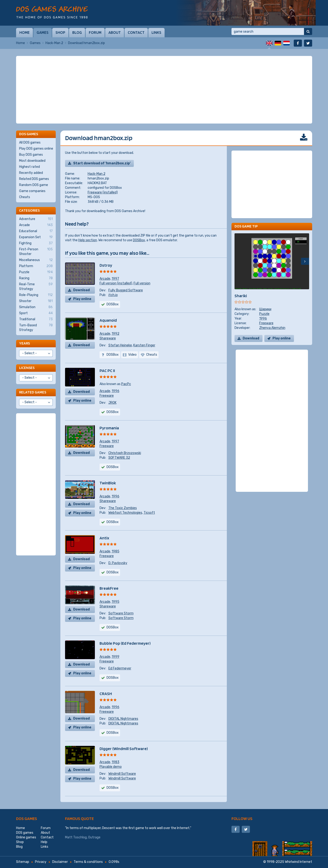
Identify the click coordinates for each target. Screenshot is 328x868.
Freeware (107, 396)
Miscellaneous (36, 260)
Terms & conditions (88, 862)
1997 (115, 279)
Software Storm (121, 613)
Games (43, 32)
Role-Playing (36, 295)
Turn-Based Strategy (36, 327)
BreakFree (109, 588)
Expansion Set (36, 237)
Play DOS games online (36, 149)
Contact (136, 32)
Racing (36, 278)
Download (81, 290)
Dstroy (106, 265)
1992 (116, 334)
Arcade (105, 279)
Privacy (41, 862)
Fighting (36, 243)
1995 (116, 602)
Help (44, 842)
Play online (82, 299)
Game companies (32, 191)
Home (24, 32)
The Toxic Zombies (123, 508)
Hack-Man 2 (54, 43)
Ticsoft (149, 513)
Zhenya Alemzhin (272, 328)
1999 (116, 657)
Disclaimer (60, 862)
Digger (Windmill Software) (124, 749)
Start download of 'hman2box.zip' (102, 163)
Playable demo (111, 767)
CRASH (106, 694)
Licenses (27, 368)
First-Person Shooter (36, 251)
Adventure (36, 219)
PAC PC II (107, 370)
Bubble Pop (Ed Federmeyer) (125, 643)
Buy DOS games (31, 155)
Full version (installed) (116, 283)
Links (156, 32)
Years (24, 343)
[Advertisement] (164, 90)
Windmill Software (122, 774)
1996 (116, 391)
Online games (26, 837)
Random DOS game (34, 185)
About (115, 32)
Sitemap (23, 862)
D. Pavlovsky (118, 563)
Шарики (265, 309)
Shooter (36, 301)
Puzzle (264, 314)
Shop (60, 32)
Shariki (241, 296)
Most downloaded (32, 161)
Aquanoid (108, 320)
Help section (88, 240)
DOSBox (139, 240)
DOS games (27, 818)
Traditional (36, 319)
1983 (116, 762)
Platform (36, 266)
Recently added (31, 173)
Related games (33, 392)
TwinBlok (108, 483)
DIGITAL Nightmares (123, 719)
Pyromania (109, 428)
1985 (116, 551)
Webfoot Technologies (125, 513)
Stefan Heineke (120, 345)
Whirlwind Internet (299, 862)
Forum (95, 32)
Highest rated (29, 167)
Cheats (25, 197)
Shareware (108, 338)
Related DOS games (34, 179)
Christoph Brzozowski (125, 453)
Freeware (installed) (103, 192)
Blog (77, 32)
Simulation (36, 307)
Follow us (242, 818)
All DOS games (30, 143)
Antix (104, 538)
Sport (36, 313)
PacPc (126, 384)
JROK (112, 403)
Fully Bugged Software (126, 290)
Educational (36, 231)
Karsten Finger (144, 345)
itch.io (113, 295)
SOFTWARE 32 (119, 458)
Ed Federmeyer (120, 668)
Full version (142, 283)
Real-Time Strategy (36, 286)
